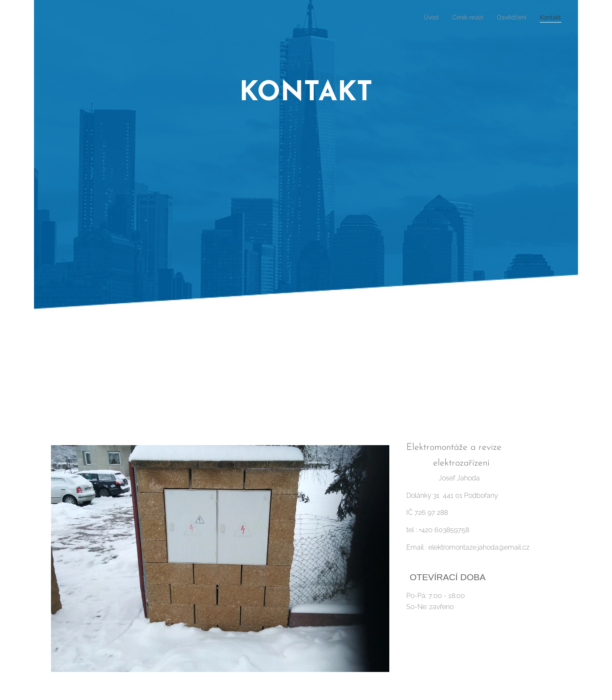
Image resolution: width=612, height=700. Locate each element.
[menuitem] (422, 17)
